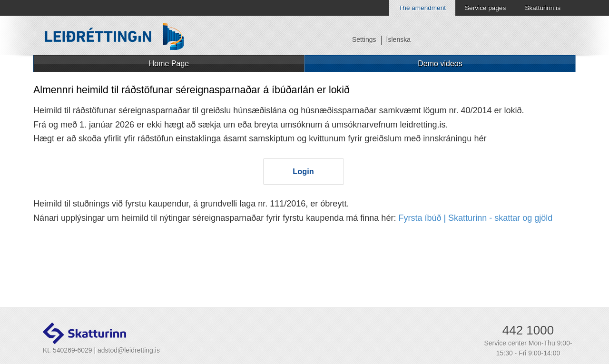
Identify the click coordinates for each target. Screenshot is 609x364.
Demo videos (440, 64)
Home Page (169, 64)
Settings (364, 39)
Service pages (485, 8)
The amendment (422, 8)
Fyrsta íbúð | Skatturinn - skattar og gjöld (475, 218)
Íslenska (398, 39)
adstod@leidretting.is (129, 350)
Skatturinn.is (543, 8)
